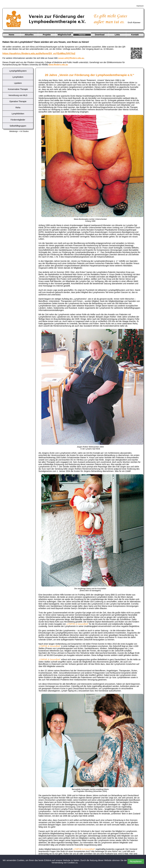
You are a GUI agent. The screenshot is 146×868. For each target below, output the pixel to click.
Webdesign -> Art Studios (19, 131)
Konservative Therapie (18, 89)
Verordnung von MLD (18, 95)
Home (11, 35)
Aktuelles (29, 35)
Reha (18, 108)
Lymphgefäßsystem (18, 71)
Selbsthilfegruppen (18, 126)
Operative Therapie (18, 101)
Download (100, 35)
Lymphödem (18, 77)
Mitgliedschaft (64, 35)
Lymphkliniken (18, 114)
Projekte (47, 35)
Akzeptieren (136, 861)
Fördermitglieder (18, 120)
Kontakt (135, 35)
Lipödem (18, 83)
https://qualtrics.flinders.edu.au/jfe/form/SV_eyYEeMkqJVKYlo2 (39, 53)
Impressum (140, 6)
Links (117, 35)
